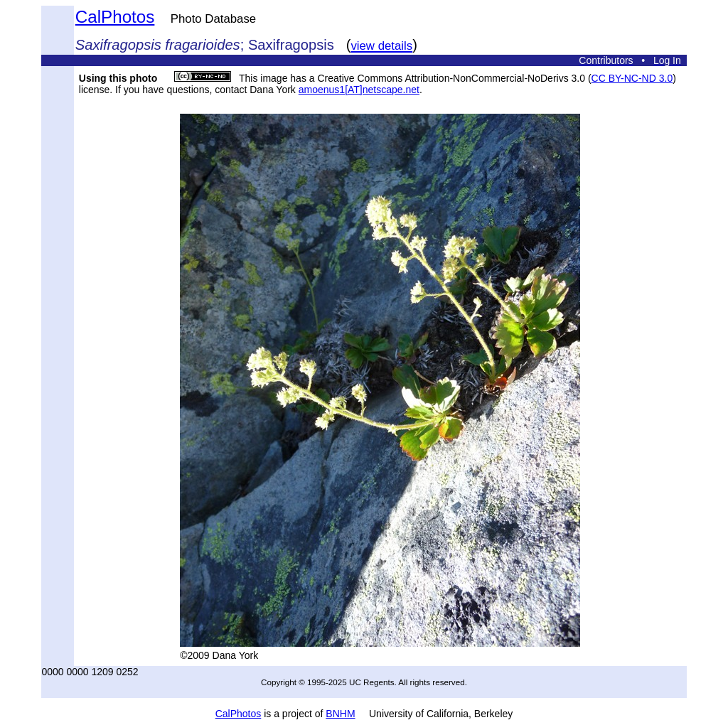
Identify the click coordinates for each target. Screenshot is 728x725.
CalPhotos (115, 17)
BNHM (340, 714)
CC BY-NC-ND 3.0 (632, 78)
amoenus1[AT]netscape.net (359, 90)
